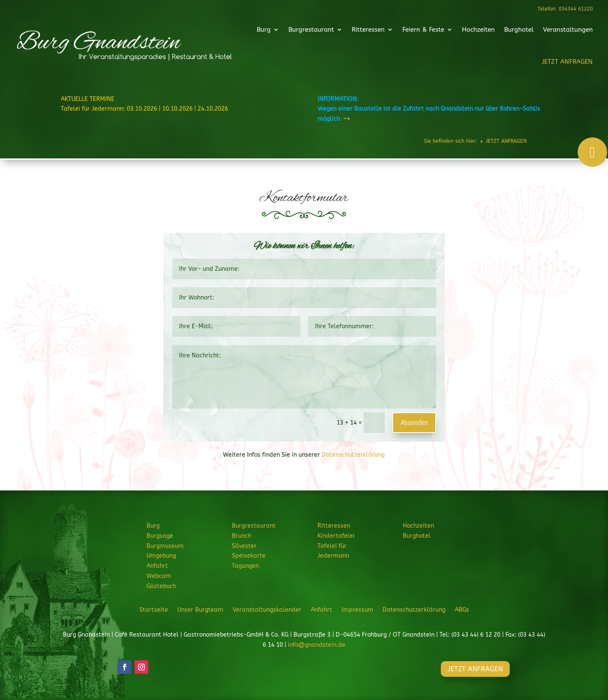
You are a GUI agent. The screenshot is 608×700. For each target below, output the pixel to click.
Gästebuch (161, 586)
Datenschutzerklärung (353, 455)
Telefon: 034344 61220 (565, 9)
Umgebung (161, 556)
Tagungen (245, 566)
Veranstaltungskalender (267, 610)
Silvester (244, 546)
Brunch (242, 536)
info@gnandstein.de (317, 645)
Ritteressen (361, 31)
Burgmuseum (165, 546)
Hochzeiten (460, 31)
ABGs (462, 610)
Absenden (414, 422)
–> (347, 119)
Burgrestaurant (311, 31)
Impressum (357, 610)
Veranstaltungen (540, 31)
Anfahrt (157, 566)
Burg (268, 31)
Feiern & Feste (411, 31)
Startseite (154, 610)
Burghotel (496, 31)
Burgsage (160, 536)
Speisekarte (249, 556)
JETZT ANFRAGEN (540, 60)
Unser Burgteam (200, 610)
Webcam (159, 576)
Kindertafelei (336, 536)
